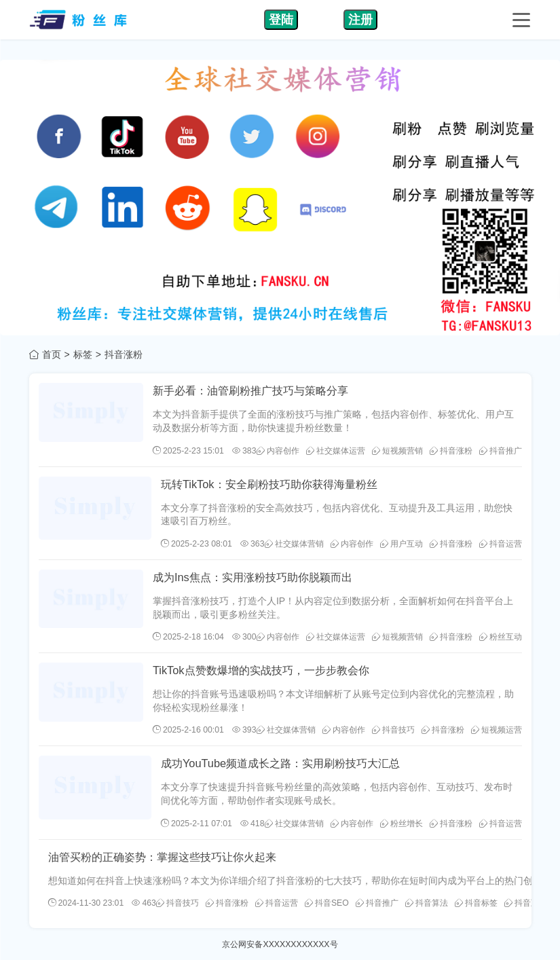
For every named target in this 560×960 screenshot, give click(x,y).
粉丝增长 (402, 824)
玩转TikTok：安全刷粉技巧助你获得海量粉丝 (269, 484)
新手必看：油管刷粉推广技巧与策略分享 (250, 390)
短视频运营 (497, 730)
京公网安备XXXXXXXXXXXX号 (280, 944)
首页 (52, 354)
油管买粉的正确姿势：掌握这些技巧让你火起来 (162, 857)
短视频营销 (397, 451)
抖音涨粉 (451, 451)
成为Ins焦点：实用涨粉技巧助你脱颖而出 (253, 577)
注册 (360, 20)
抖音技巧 (393, 730)
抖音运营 (501, 544)
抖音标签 (476, 903)
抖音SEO (327, 903)
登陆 (281, 20)
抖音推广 (501, 451)
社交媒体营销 (294, 544)
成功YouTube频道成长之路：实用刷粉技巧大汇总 (280, 763)
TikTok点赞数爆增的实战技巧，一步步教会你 (261, 670)
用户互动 (402, 544)
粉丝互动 (501, 637)
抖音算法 (427, 903)
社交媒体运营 (336, 451)
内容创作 (278, 451)
